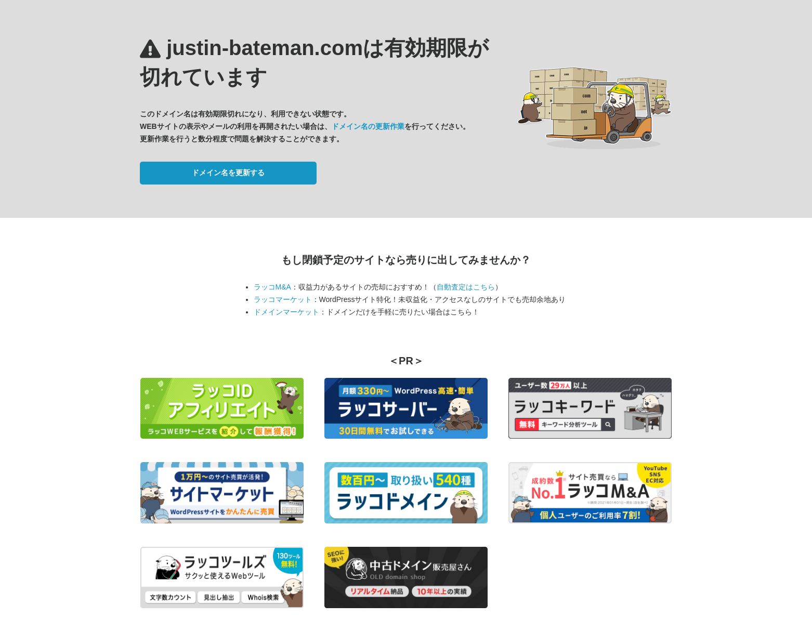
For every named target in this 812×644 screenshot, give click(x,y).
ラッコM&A (272, 287)
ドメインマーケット (286, 312)
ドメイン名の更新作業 (368, 126)
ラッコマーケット (283, 299)
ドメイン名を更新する (228, 173)
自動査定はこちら (466, 287)
